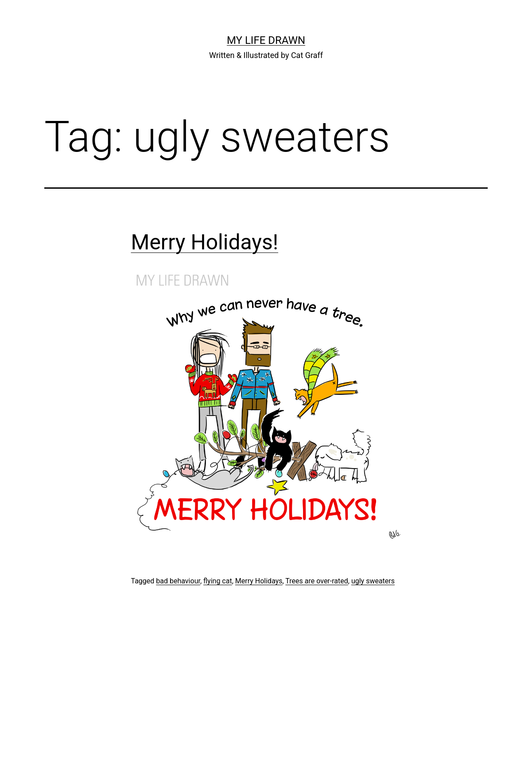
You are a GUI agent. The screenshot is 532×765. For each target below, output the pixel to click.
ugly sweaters (373, 581)
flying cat (218, 581)
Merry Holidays (259, 581)
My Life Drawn (266, 40)
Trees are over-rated (316, 581)
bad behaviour (178, 581)
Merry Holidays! (205, 242)
